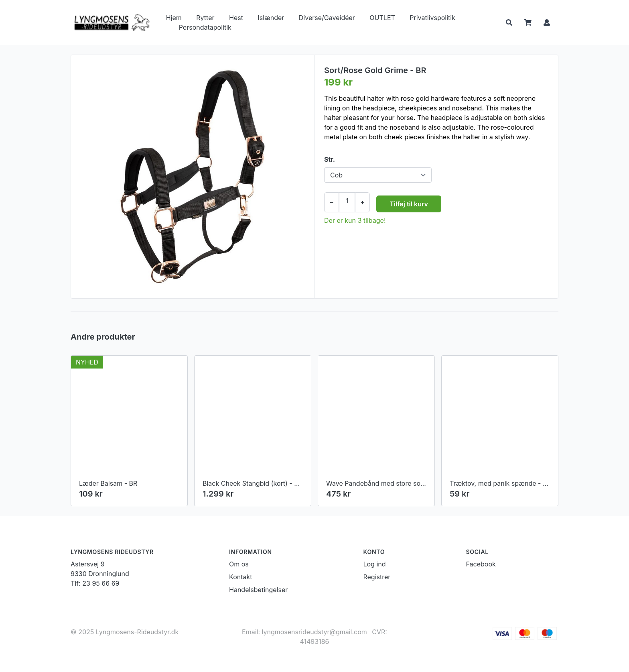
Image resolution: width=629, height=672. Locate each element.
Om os (239, 564)
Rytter (205, 18)
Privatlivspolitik (432, 18)
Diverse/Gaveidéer (327, 18)
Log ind (374, 564)
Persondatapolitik (205, 27)
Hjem (174, 18)
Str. (330, 159)
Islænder (271, 18)
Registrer (377, 577)
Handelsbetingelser (258, 590)
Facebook (481, 564)
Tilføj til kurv (409, 204)
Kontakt (240, 577)
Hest (236, 18)
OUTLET (382, 18)
